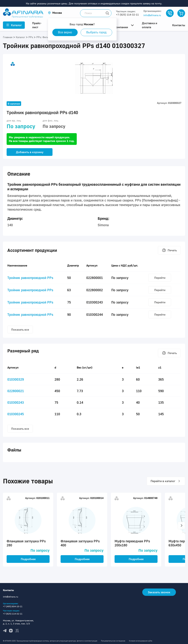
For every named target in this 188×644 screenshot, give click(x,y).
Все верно (65, 32)
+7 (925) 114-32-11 (127, 15)
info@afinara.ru (152, 15)
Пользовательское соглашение (113, 641)
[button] (55, 13)
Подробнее (28, 559)
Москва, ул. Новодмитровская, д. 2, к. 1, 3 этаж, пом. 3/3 (18, 622)
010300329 (16, 379)
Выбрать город (96, 32)
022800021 (16, 391)
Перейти (160, 278)
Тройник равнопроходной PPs (30, 278)
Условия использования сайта (141, 641)
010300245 (16, 414)
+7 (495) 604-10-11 (13, 606)
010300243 (16, 402)
